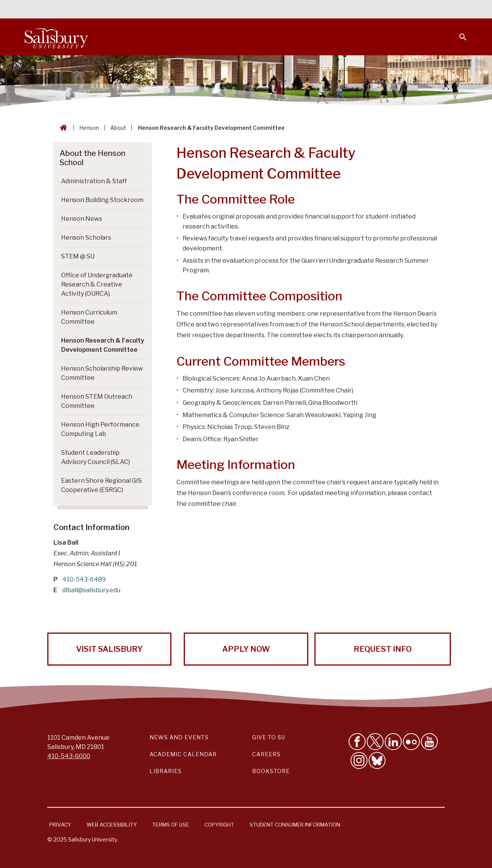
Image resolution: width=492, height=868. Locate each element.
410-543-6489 (84, 579)
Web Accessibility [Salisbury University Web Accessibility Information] (112, 825)
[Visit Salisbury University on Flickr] (411, 742)
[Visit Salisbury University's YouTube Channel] (429, 742)
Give (452, 10)
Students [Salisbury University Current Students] (291, 10)
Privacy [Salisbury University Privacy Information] (60, 825)
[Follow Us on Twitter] (375, 742)
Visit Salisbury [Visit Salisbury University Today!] (109, 649)
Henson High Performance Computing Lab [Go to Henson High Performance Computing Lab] (100, 429)
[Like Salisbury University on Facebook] (357, 742)
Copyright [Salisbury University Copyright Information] (219, 825)
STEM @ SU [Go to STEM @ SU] (78, 256)
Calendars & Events (238, 10)
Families (382, 10)
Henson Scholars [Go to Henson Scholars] (86, 238)
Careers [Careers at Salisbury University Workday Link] (266, 754)
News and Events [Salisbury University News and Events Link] (179, 737)
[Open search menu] (458, 32)
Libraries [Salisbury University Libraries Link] (166, 771)
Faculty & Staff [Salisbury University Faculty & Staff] (338, 10)
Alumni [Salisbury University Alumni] (415, 10)
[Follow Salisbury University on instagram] (359, 760)
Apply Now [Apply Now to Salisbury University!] (246, 649)
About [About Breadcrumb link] (118, 128)
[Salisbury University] (56, 37)
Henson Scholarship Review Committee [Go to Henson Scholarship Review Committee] (102, 373)
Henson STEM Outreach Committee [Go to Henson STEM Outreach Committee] (97, 401)
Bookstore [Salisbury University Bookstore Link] (271, 771)
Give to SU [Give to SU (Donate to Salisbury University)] (269, 737)
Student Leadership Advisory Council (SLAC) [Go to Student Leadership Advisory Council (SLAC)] (96, 457)
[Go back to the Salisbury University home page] (62, 128)
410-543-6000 (69, 756)
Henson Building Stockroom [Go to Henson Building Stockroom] (102, 200)
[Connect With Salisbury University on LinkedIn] (393, 742)
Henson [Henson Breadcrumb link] (89, 128)
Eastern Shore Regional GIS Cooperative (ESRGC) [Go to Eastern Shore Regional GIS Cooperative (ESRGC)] (101, 485)
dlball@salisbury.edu (91, 590)
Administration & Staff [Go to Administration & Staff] (94, 181)
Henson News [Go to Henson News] (82, 219)
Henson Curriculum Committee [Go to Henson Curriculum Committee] (89, 317)
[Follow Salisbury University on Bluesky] (377, 760)
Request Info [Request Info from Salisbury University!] (383, 649)
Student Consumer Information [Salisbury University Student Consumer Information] (295, 825)
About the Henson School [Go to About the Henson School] (92, 158)
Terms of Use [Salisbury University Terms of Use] (171, 825)
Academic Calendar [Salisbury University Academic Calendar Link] (183, 754)
